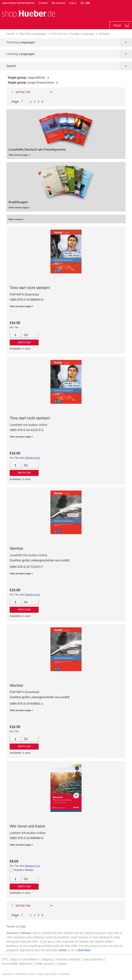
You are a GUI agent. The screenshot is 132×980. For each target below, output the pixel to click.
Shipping (47, 959)
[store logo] (28, 14)
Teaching (21, 42)
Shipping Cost (32, 458)
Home (10, 34)
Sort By (20, 92)
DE (83, 3)
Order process (45, 964)
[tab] (66, 80)
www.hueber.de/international (18, 3)
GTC (5, 959)
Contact (43, 3)
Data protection (93, 959)
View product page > (21, 306)
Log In (73, 3)
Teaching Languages (33, 34)
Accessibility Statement (17, 964)
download (84, 950)
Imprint (62, 964)
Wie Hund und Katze (27, 826)
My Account (58, 3)
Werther (17, 549)
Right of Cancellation (25, 959)
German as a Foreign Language (73, 34)
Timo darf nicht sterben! (30, 288)
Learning (21, 54)
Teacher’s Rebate (23, 870)
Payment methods (68, 959)
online (63, 950)
